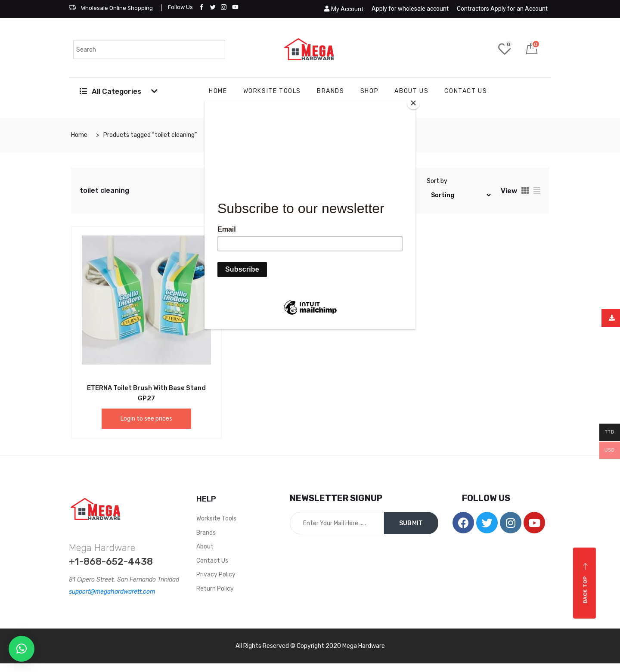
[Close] (413, 103)
